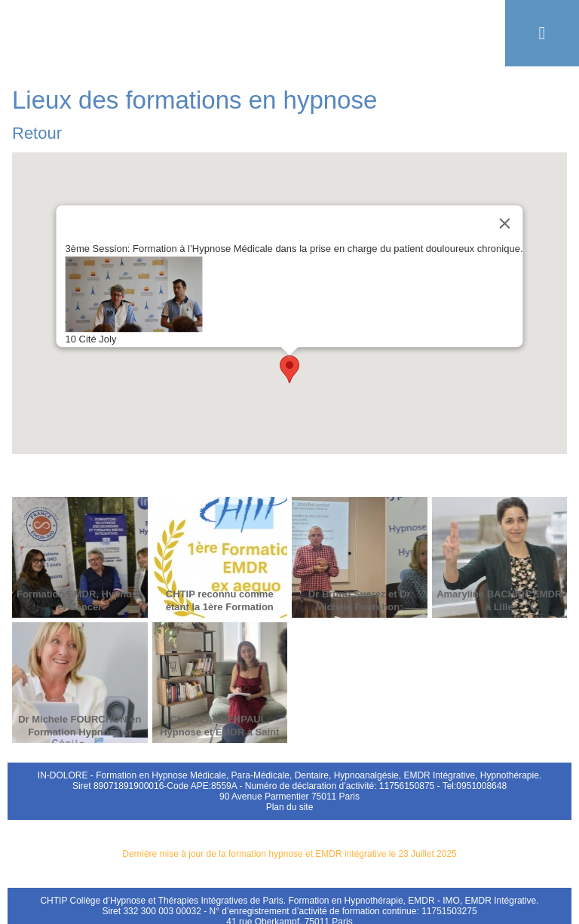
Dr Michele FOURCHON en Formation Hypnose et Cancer (80, 732)
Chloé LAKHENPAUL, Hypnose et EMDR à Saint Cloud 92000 (219, 732)
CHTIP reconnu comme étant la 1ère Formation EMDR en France (220, 607)
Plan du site (290, 807)
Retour (37, 133)
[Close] (505, 223)
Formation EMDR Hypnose (289, 33)
